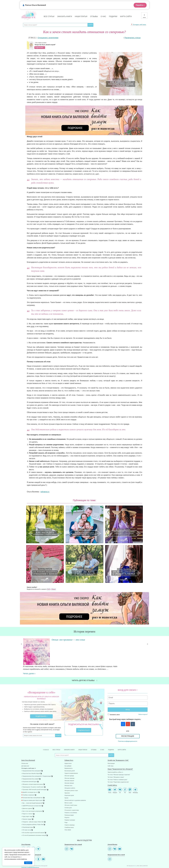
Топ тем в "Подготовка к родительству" (118, 769)
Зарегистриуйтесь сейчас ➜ (115, 759)
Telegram (115, 777)
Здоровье (67, 780)
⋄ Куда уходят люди (27, 803)
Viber (130, 777)
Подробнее (41, 702)
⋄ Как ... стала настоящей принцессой (32, 790)
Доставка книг (25, 752)
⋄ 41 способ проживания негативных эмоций (34, 822)
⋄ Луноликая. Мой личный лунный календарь (34, 776)
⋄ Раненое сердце (26, 806)
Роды (66, 809)
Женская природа (69, 765)
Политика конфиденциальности (128, 727)
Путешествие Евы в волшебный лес (32, 784)
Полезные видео (69, 802)
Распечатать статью (133, 38)
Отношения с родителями (72, 797)
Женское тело (68, 772)
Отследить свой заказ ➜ (29, 755)
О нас (103, 16)
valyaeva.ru (45, 492)
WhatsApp (135, 777)
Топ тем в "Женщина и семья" (116, 764)
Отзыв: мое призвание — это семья (70, 640)
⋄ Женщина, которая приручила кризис (32, 771)
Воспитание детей (70, 757)
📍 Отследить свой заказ (138, 25)
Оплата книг (25, 750)
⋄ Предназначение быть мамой (30, 766)
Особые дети (68, 794)
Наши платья (81, 16)
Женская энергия (69, 767)
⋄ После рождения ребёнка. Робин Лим (32, 811)
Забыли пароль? (143, 701)
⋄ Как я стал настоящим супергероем (32, 798)
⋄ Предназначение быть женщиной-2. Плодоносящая (36, 763)
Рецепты (67, 804)
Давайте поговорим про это (30, 779)
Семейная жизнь (69, 814)
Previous (21, 648)
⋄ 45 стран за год (26, 816)
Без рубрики (68, 752)
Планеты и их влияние (71, 799)
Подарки (113, 16)
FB (125, 777)
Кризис (66, 785)
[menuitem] (41, 750)
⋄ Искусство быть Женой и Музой (31, 760)
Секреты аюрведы (70, 811)
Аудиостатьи (68, 750)
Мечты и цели (68, 789)
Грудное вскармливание (71, 760)
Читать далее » (54, 650)
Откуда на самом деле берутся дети (32, 787)
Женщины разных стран (71, 777)
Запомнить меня (114, 701)
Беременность (69, 755)
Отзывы (94, 16)
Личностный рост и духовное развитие (75, 787)
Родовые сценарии (70, 807)
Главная (40, 736)
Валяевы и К (29, 17)
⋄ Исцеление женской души (29, 768)
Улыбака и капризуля (28, 782)
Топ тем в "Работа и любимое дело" (118, 766)
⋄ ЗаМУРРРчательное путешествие (31, 792)
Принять (28, 863)
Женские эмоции (69, 770)
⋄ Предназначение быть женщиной (31, 757)
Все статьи (49, 16)
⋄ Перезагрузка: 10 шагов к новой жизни (33, 774)
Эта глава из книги (72, 45)
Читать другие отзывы (84, 667)
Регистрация (128, 722)
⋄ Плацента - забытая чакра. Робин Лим (33, 808)
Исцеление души (69, 782)
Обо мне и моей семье (71, 792)
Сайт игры (111, 752)
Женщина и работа (70, 775)
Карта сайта (126, 16)
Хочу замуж (68, 816)
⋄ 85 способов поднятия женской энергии (33, 819)
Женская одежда (69, 762)
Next (148, 648)
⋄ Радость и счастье (27, 800)
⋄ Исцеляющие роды (27, 814)
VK (120, 777)
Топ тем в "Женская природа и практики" (119, 761)
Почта (110, 777)
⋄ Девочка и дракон (27, 795)
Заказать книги (65, 16)
